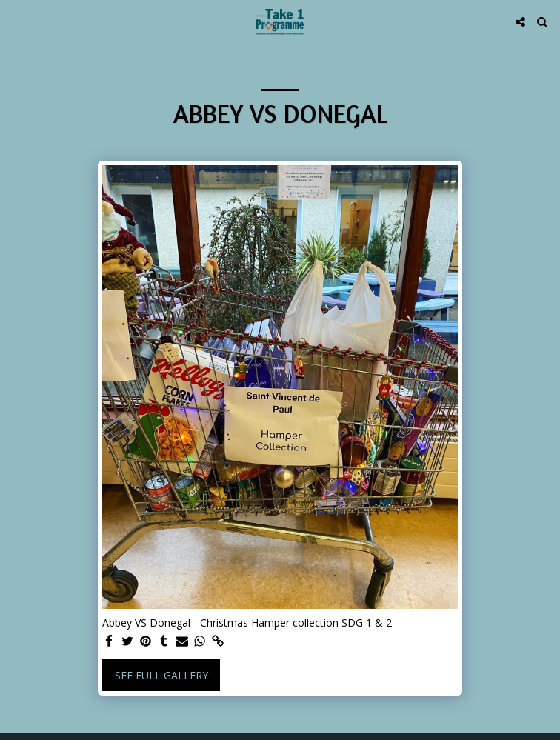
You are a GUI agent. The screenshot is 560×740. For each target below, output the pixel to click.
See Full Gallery (161, 675)
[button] (16, 21)
